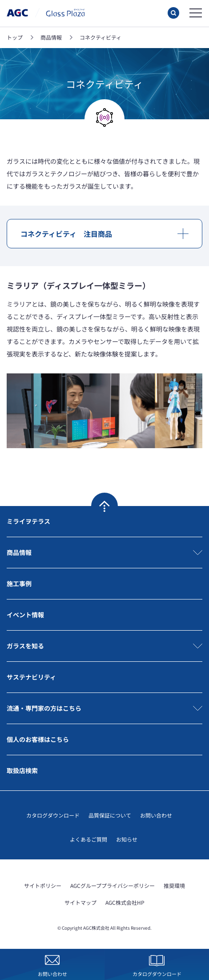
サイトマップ (80, 902)
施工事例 (19, 583)
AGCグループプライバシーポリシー (113, 885)
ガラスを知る (25, 646)
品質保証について (110, 815)
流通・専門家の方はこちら (44, 708)
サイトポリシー (43, 885)
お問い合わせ (156, 815)
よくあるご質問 (88, 839)
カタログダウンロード (53, 815)
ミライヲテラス (28, 521)
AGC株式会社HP (125, 902)
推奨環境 (174, 885)
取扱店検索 (22, 770)
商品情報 (19, 552)
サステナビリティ (31, 677)
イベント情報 (25, 615)
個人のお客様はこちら (38, 739)
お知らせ (127, 839)
